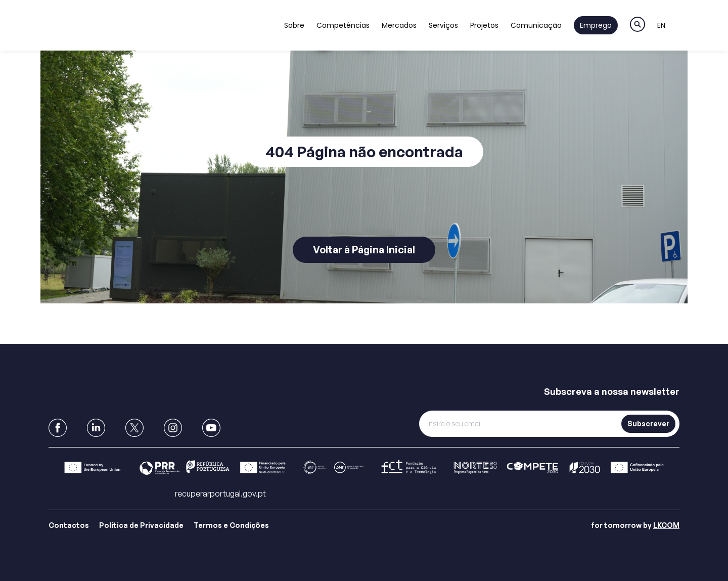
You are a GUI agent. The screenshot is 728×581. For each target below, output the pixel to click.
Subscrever (648, 423)
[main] (364, 172)
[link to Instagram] (173, 428)
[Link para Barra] (364, 467)
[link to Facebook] (58, 428)
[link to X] (134, 428)
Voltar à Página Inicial (364, 250)
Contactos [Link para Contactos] (69, 525)
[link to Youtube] (211, 428)
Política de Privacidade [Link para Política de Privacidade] (141, 525)
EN (661, 25)
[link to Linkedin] (96, 428)
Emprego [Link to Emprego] (596, 25)
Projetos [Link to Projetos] (484, 25)
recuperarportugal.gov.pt (220, 494)
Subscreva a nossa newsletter (612, 391)
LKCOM (666, 525)
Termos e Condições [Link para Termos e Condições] (231, 525)
